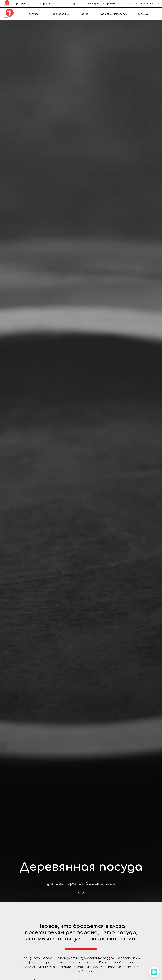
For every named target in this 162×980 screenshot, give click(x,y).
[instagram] (156, 4)
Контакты (98, 4)
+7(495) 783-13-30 (12, 2)
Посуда (84, 14)
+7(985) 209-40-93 (12, 4)
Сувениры (144, 14)
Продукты (33, 14)
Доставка (82, 4)
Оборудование (59, 14)
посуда (126, 933)
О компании (65, 4)
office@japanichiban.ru (138, 4)
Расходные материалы (113, 14)
